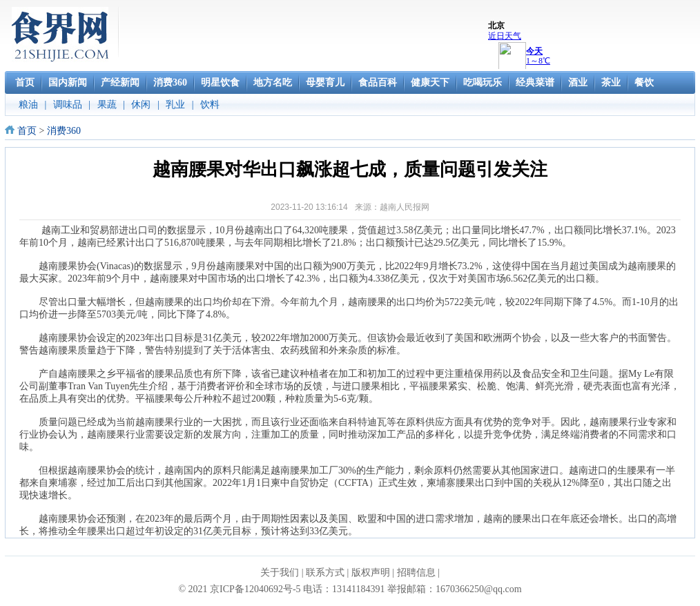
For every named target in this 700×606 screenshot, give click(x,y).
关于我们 (280, 573)
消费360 (64, 131)
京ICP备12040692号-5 (255, 589)
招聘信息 (416, 573)
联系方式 (325, 573)
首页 (27, 131)
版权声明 (371, 573)
